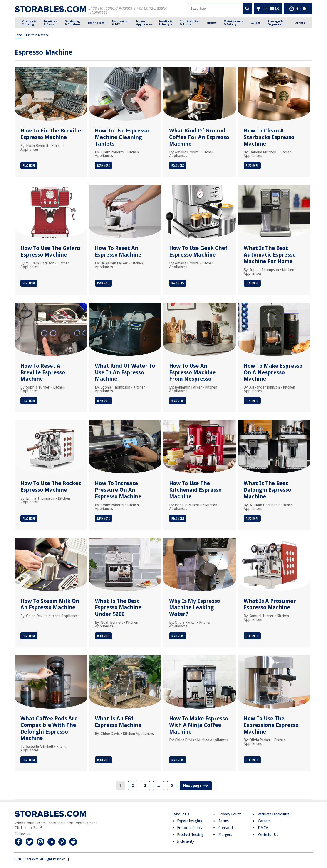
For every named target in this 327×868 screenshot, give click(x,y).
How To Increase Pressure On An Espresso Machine (118, 490)
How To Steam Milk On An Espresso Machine (50, 604)
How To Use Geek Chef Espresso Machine (198, 251)
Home (19, 35)
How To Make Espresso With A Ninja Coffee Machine (199, 725)
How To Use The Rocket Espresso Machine (51, 487)
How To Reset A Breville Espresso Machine (43, 372)
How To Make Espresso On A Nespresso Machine (273, 372)
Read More (29, 165)
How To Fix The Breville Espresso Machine (51, 134)
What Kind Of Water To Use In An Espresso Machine (125, 372)
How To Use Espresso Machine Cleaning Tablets (122, 137)
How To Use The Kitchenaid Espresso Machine (195, 490)
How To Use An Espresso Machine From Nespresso (192, 372)
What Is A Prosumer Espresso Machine (270, 604)
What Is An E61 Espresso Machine (118, 722)
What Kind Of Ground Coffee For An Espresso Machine (199, 137)
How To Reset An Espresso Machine (118, 251)
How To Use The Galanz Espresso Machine (51, 251)
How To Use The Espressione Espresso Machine (271, 725)
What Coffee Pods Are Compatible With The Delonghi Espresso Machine (49, 728)
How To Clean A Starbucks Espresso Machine (269, 137)
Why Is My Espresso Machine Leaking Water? (195, 608)
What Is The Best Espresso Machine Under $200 (118, 608)
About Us (181, 814)
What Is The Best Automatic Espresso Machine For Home (270, 255)
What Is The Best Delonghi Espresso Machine (267, 490)
